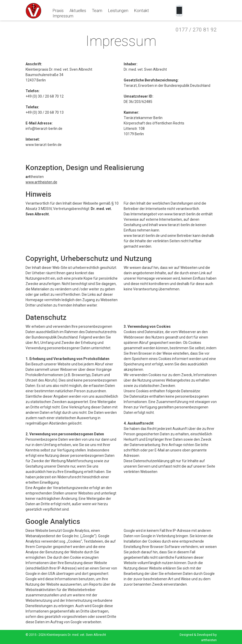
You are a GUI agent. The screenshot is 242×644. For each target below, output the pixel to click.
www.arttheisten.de (41, 182)
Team (97, 10)
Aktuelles (78, 10)
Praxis (58, 10)
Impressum (63, 16)
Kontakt (142, 10)
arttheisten (209, 640)
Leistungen (118, 10)
